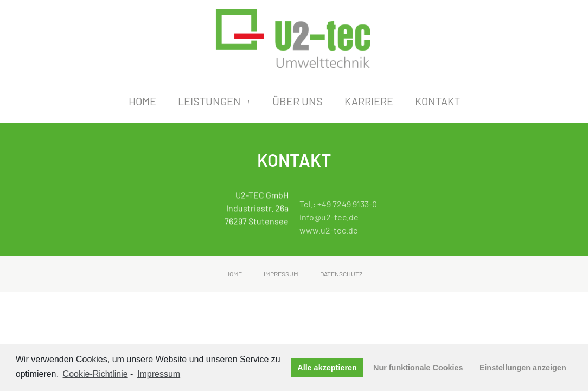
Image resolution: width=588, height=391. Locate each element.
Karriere (369, 101)
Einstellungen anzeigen (523, 368)
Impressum (281, 274)
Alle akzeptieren (327, 368)
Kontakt (437, 101)
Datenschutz (341, 274)
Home (142, 101)
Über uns (298, 101)
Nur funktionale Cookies (418, 368)
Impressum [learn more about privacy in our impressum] (159, 374)
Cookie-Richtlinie (95, 374)
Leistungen (214, 101)
